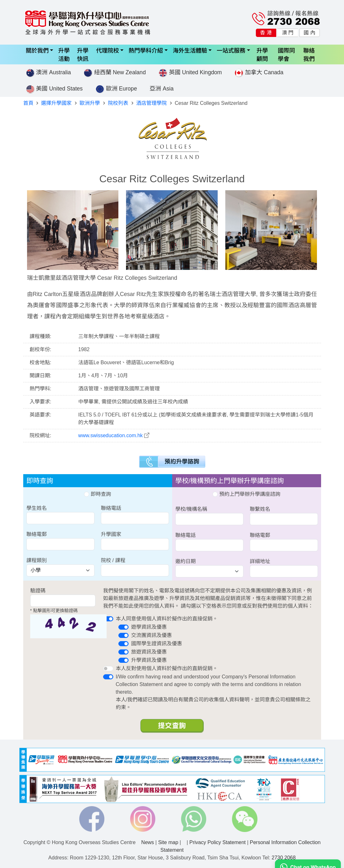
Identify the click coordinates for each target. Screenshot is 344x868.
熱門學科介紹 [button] (146, 50)
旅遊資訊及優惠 (149, 652)
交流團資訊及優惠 (151, 635)
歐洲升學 (90, 103)
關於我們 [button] (37, 50)
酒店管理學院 (151, 103)
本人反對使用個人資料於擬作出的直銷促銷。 (167, 668)
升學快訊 (83, 54)
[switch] (108, 619)
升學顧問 (262, 54)
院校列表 (118, 103)
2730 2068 (284, 858)
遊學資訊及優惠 (149, 627)
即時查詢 (97, 494)
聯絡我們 (309, 54)
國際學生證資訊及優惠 (157, 644)
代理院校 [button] (108, 50)
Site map (168, 842)
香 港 (266, 33)
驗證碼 (38, 591)
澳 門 (288, 33)
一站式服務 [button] (231, 50)
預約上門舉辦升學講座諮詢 (246, 494)
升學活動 (64, 54)
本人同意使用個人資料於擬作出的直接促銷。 (167, 619)
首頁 (28, 103)
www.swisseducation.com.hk (111, 435)
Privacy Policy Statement (218, 842)
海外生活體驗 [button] (190, 50)
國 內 (309, 33)
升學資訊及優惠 (149, 660)
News (148, 842)
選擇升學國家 (56, 103)
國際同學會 (286, 54)
